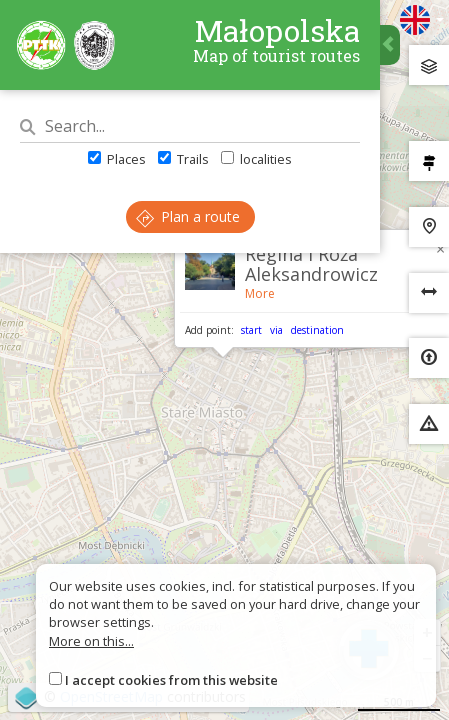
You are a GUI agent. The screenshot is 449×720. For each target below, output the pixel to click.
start (251, 330)
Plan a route (188, 216)
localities (256, 159)
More (260, 293)
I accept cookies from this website (171, 680)
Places (117, 159)
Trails (183, 159)
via (276, 330)
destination (317, 330)
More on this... (91, 641)
